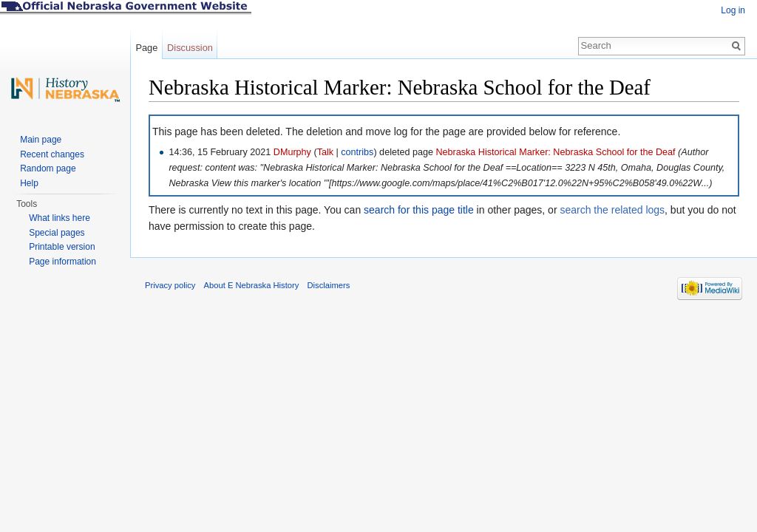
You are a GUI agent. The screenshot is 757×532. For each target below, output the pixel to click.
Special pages (57, 233)
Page (146, 48)
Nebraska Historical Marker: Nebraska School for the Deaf (555, 152)
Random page (48, 168)
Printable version (62, 247)
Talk (325, 152)
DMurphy (292, 152)
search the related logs (612, 210)
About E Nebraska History (252, 285)
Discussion (190, 48)
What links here (60, 218)
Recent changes (52, 154)
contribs (357, 152)
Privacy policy (170, 285)
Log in (733, 10)
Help (29, 183)
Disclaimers (328, 285)
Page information (62, 262)
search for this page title (419, 210)
